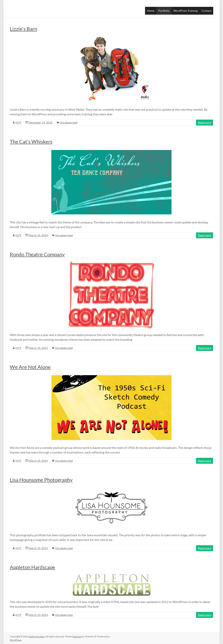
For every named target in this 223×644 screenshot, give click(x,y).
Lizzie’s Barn (23, 29)
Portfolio (164, 11)
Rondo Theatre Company (37, 254)
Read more (205, 122)
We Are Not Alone (30, 367)
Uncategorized (69, 122)
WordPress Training (185, 11)
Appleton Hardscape (32, 567)
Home (151, 11)
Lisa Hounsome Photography (41, 480)
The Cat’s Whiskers (31, 141)
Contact (206, 11)
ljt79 (18, 122)
